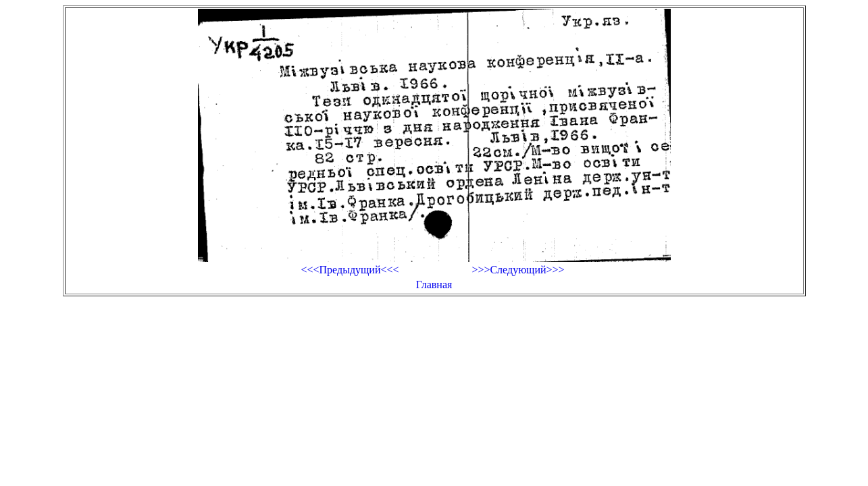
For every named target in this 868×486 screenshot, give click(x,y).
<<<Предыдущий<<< (350, 270)
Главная (434, 285)
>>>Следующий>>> (518, 270)
